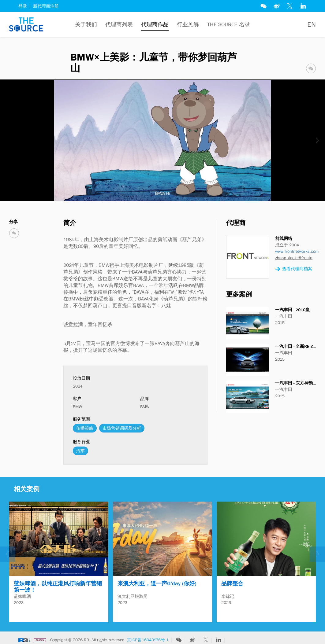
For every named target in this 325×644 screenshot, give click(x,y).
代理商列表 (119, 24)
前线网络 (284, 238)
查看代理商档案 (294, 269)
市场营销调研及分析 (122, 428)
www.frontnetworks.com (297, 251)
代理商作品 (155, 24)
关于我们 (86, 24)
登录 (23, 6)
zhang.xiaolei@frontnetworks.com (295, 258)
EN (312, 24)
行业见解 (188, 24)
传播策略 (85, 428)
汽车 (80, 451)
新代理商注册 (46, 6)
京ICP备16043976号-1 (148, 637)
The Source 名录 (229, 24)
